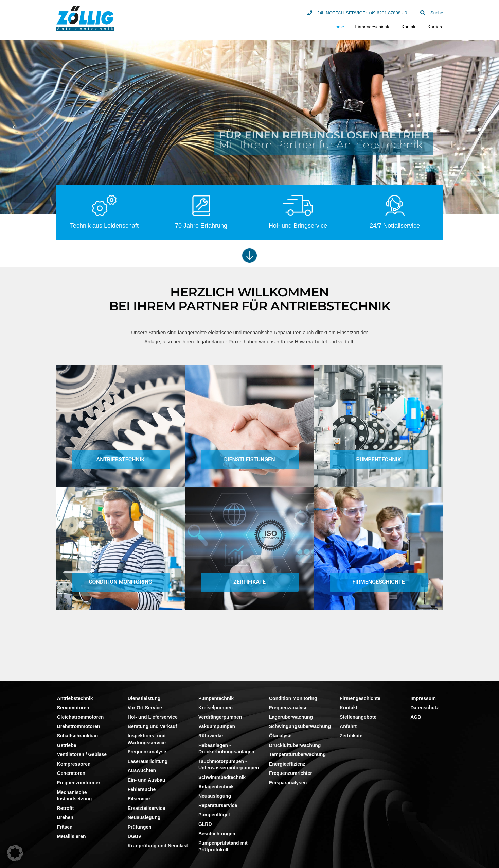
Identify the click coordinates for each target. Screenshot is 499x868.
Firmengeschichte (373, 27)
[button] (15, 853)
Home (338, 27)
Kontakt (409, 27)
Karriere (436, 27)
